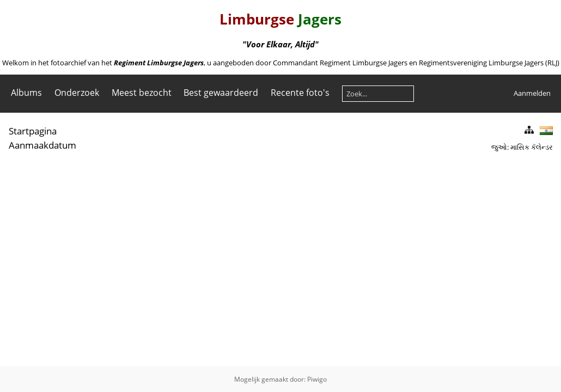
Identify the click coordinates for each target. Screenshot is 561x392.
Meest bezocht (142, 93)
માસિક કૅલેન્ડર (532, 147)
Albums (26, 93)
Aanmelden (532, 93)
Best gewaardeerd (221, 93)
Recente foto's (300, 93)
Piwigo (317, 379)
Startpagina (33, 131)
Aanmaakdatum (42, 145)
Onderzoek (77, 93)
